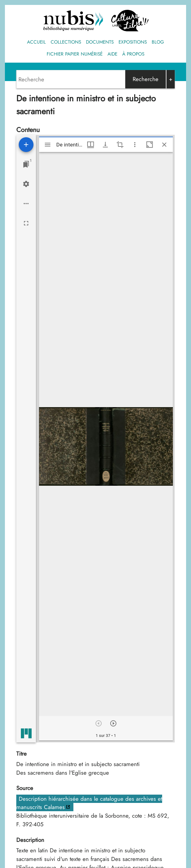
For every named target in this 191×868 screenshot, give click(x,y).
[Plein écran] (26, 223)
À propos (133, 54)
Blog (158, 42)
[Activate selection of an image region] (120, 145)
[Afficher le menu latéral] (48, 145)
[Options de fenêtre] (91, 145)
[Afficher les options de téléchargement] (105, 145)
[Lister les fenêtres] (26, 164)
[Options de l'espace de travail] (26, 204)
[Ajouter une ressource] (26, 145)
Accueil (36, 42)
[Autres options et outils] (135, 145)
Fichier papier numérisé (75, 54)
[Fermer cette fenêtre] (164, 145)
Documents (100, 42)
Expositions (133, 42)
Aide (112, 54)
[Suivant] (113, 723)
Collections (66, 42)
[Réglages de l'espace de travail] (26, 184)
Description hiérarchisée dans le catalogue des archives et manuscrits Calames (89, 803)
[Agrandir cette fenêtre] (150, 145)
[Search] (71, 79)
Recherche (146, 79)
